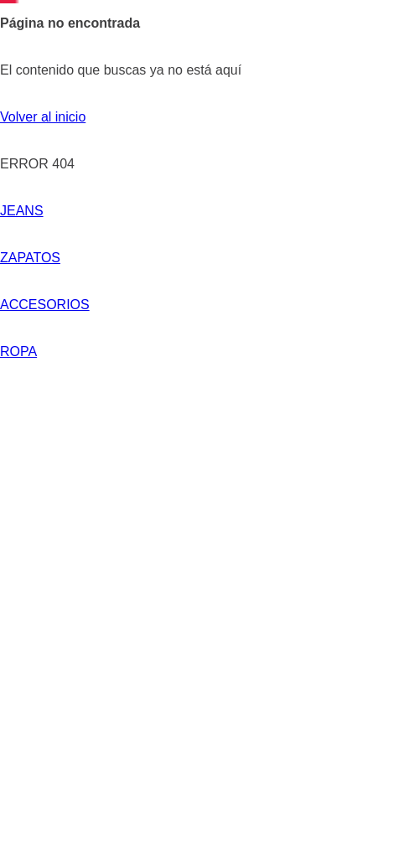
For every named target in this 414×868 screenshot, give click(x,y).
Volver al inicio (43, 117)
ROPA (329, 211)
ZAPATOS (134, 211)
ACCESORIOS (252, 211)
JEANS (22, 211)
